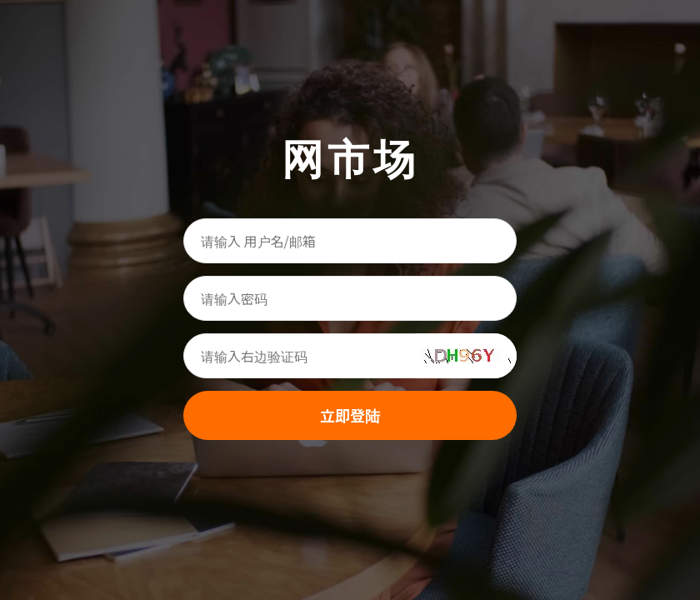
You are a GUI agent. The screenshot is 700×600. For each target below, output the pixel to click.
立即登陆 (350, 415)
